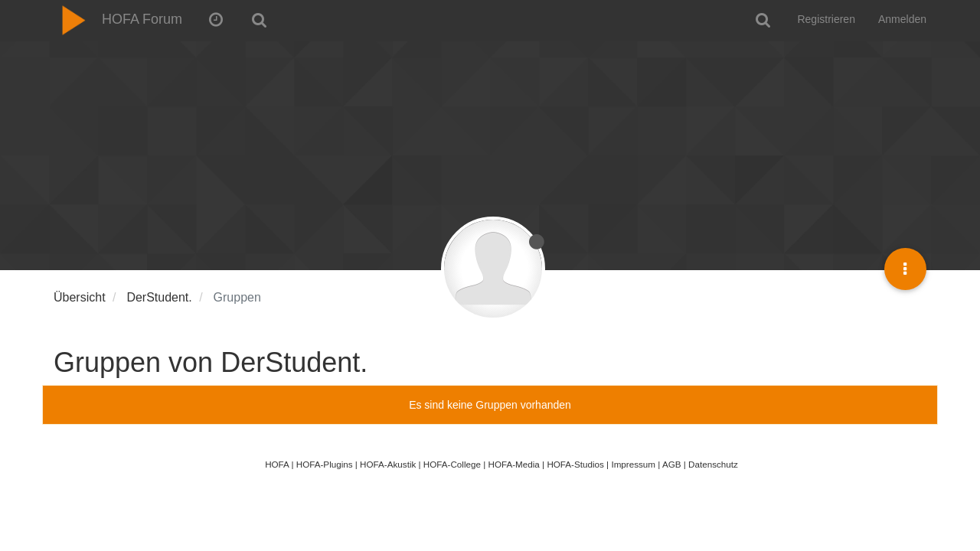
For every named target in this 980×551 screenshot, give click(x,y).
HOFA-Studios (575, 464)
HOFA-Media (513, 464)
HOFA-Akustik (388, 464)
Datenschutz (713, 464)
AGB (672, 464)
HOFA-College (452, 464)
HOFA (277, 464)
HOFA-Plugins (325, 464)
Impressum (633, 464)
